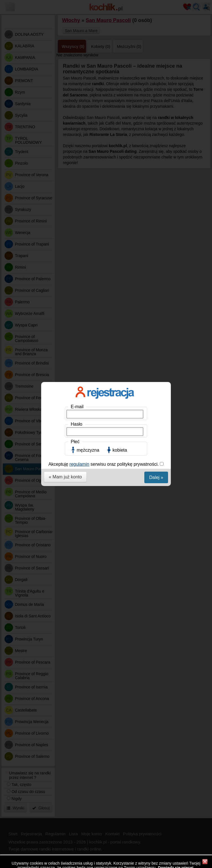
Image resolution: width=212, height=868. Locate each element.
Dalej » (156, 154)
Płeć (75, 119)
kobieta (120, 127)
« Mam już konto (65, 154)
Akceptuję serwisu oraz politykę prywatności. (104, 141)
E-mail (77, 84)
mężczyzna (88, 127)
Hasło (77, 101)
